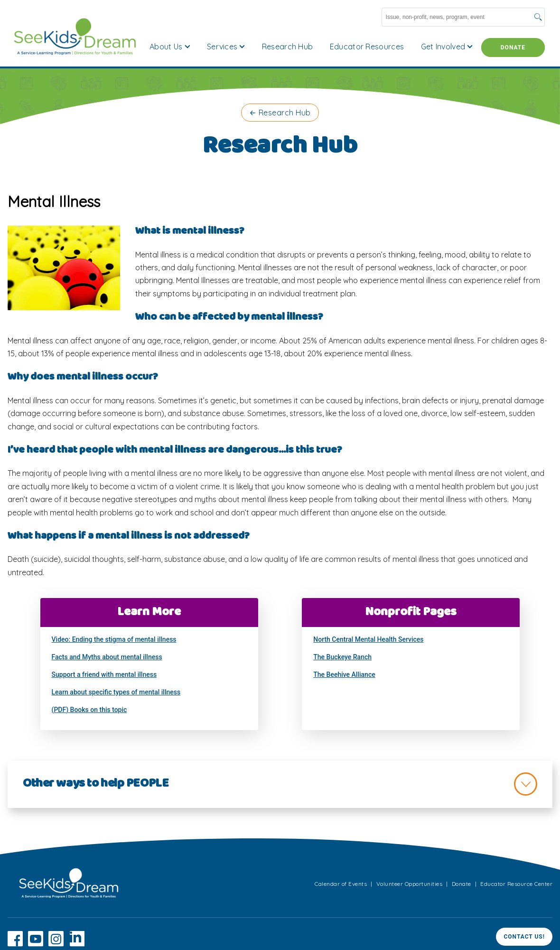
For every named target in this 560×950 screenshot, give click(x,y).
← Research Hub (280, 113)
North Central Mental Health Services (368, 639)
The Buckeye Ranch (342, 657)
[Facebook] (15, 944)
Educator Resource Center (516, 884)
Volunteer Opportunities (410, 884)
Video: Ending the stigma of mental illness (114, 639)
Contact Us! (524, 937)
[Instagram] (56, 944)
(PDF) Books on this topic (89, 710)
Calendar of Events (341, 884)
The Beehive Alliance (344, 674)
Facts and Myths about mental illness (107, 657)
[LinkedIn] (77, 944)
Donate (513, 47)
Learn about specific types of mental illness (116, 692)
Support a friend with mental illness (104, 674)
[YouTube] (36, 944)
